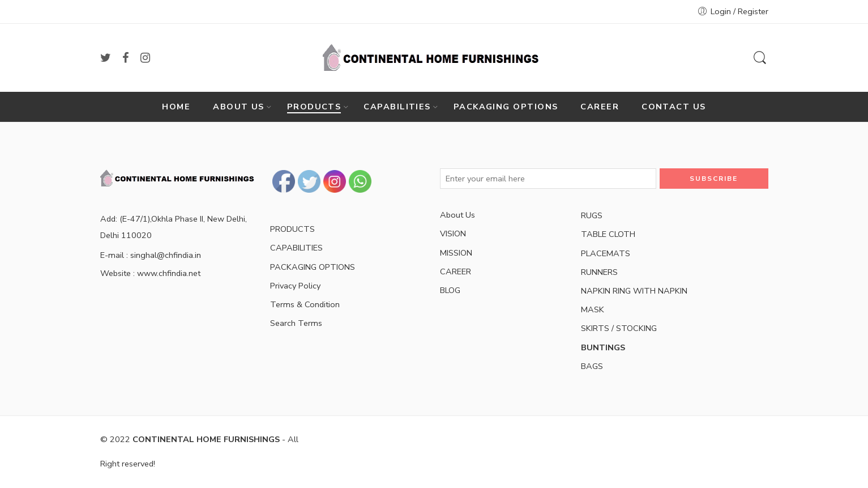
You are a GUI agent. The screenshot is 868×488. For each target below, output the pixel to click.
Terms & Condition (305, 304)
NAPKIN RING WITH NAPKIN (634, 291)
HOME (176, 107)
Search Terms (296, 323)
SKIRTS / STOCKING (619, 328)
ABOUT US (239, 107)
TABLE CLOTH (608, 234)
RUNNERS (599, 272)
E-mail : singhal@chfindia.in (151, 255)
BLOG (450, 290)
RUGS (592, 215)
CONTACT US (674, 107)
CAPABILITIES (397, 107)
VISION (453, 234)
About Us (457, 215)
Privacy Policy (295, 286)
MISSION (456, 253)
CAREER (600, 107)
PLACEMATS (606, 253)
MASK (593, 309)
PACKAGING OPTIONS (506, 107)
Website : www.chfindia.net (150, 273)
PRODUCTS (314, 107)
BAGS (592, 366)
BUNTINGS (603, 347)
